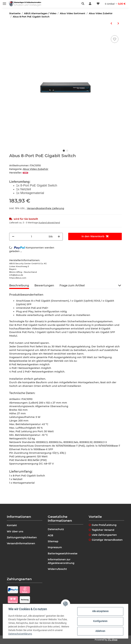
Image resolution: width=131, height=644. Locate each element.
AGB (50, 535)
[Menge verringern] (13, 237)
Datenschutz (56, 529)
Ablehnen (100, 631)
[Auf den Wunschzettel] (115, 39)
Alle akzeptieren (100, 611)
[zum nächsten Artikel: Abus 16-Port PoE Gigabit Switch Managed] (118, 23)
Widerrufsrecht (57, 569)
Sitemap (53, 541)
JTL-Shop (112, 640)
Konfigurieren (100, 621)
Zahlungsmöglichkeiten (22, 537)
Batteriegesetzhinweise (63, 553)
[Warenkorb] (115, 4)
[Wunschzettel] (98, 4)
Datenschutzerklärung (20, 634)
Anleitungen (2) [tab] (101, 285)
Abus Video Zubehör (35, 169)
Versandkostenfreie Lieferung (46, 208)
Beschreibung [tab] (19, 285)
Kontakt (12, 525)
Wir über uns (15, 531)
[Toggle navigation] (4, 2)
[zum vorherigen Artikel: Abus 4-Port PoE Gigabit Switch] (111, 23)
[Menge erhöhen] (59, 237)
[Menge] (31, 237)
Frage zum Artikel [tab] (72, 285)
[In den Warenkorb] (95, 236)
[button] (84, 4)
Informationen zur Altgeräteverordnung (61, 561)
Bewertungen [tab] (44, 285)
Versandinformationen (21, 543)
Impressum (55, 547)
